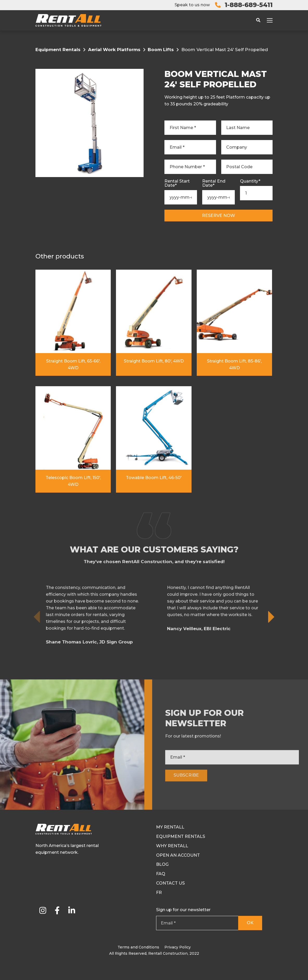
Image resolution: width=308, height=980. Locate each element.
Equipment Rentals (58, 50)
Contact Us (170, 883)
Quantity (250, 181)
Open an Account (178, 855)
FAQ (161, 874)
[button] (272, 645)
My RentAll (170, 827)
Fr (159, 893)
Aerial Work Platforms (114, 50)
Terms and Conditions (138, 947)
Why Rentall (172, 846)
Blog (162, 864)
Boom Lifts (161, 50)
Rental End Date (214, 183)
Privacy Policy (178, 947)
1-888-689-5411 (249, 5)
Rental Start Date (177, 183)
